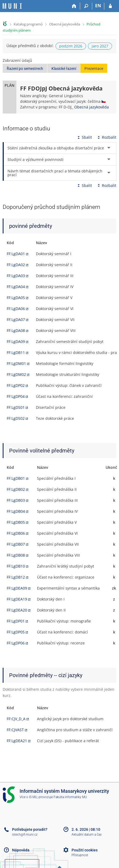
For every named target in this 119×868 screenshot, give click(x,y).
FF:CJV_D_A (16, 719)
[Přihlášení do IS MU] (110, 6)
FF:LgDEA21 (17, 741)
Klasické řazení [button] (64, 69)
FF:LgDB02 (16, 489)
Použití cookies (85, 850)
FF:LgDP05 (16, 632)
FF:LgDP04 (16, 396)
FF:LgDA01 (16, 254)
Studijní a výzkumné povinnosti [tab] (36, 159)
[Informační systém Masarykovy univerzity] (12, 6)
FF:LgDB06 (16, 533)
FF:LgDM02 (16, 374)
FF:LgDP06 (16, 643)
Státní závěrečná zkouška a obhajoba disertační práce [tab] (56, 148)
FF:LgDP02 (16, 385)
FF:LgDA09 (16, 341)
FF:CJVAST (15, 730)
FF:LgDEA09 (17, 588)
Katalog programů (28, 24)
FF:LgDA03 (16, 276)
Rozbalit (106, 137)
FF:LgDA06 (16, 309)
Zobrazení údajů (17, 60)
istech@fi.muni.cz (25, 835)
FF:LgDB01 (16, 478)
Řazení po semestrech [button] (25, 69)
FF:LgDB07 (16, 544)
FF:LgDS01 (16, 407)
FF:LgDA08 (16, 331)
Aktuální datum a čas (87, 835)
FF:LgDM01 (16, 363)
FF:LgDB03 (16, 500)
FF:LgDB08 (16, 555)
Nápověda (21, 850)
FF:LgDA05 (16, 298)
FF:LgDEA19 (17, 599)
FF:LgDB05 (16, 522)
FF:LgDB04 (16, 511)
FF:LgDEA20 (17, 610)
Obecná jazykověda (65, 24)
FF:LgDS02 (16, 418)
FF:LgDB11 (16, 352)
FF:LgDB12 (16, 577)
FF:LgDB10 (16, 566)
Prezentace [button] (94, 69)
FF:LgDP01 (16, 621)
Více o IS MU (28, 797)
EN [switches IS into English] (98, 6)
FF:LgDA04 (16, 287)
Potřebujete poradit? (30, 829)
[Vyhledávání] (86, 6)
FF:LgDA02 (16, 265)
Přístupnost (80, 855)
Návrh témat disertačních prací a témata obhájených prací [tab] (55, 173)
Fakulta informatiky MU (70, 797)
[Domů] (74, 6)
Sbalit (84, 137)
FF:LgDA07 (16, 320)
